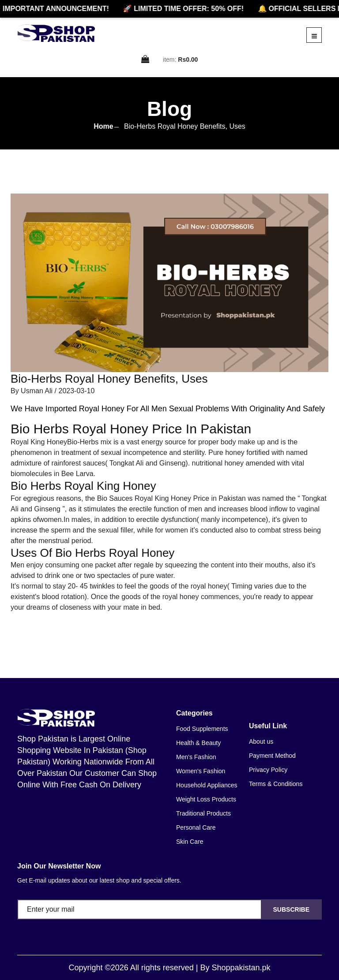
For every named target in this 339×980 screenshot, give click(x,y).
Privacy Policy (268, 770)
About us (261, 742)
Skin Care (190, 842)
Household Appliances (207, 785)
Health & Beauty (198, 743)
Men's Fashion (196, 757)
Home (103, 126)
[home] (56, 33)
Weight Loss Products (206, 799)
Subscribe (291, 909)
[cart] (146, 60)
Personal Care (196, 827)
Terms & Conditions (276, 784)
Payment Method (272, 756)
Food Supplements (202, 729)
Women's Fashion (201, 771)
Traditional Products (203, 813)
